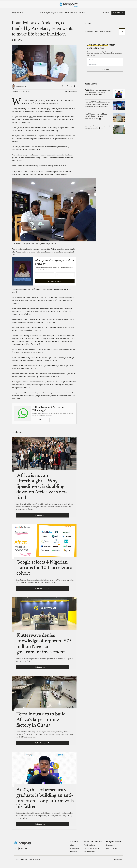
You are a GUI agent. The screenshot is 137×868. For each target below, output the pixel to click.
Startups (74, 91)
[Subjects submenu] (57, 13)
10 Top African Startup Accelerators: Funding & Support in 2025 (45, 166)
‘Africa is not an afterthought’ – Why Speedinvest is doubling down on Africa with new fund (42, 487)
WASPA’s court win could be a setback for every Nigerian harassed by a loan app (96, 116)
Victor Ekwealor (21, 87)
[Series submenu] (64, 13)
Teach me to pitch (56, 281)
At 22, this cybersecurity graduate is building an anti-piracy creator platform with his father (97, 92)
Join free (106, 69)
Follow (41, 420)
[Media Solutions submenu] (85, 13)
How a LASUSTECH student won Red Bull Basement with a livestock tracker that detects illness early (98, 104)
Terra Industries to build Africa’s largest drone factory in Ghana (41, 720)
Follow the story (41, 515)
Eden (31, 117)
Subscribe (117, 13)
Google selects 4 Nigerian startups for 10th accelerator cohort (45, 568)
